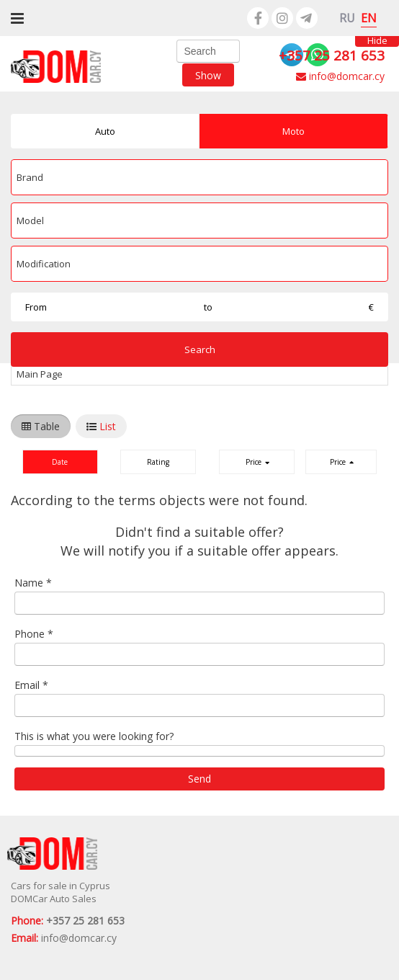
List (108, 426)
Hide (377, 41)
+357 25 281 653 (332, 55)
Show (208, 75)
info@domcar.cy (340, 76)
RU (347, 18)
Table (47, 426)
